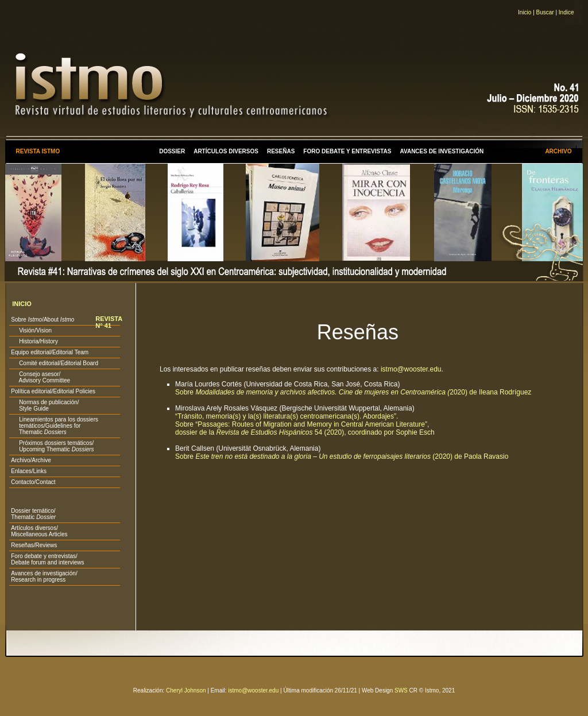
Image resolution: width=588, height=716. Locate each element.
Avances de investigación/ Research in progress (44, 576)
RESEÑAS (281, 151)
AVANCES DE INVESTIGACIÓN (442, 151)
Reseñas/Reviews (34, 545)
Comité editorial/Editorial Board (55, 363)
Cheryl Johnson (186, 690)
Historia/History (34, 341)
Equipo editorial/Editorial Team (50, 352)
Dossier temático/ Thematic (33, 514)
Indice (566, 12)
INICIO (22, 304)
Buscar (545, 12)
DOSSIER (172, 151)
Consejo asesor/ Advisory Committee (40, 377)
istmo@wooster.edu (411, 369)
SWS (401, 690)
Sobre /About (42, 320)
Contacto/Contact (33, 482)
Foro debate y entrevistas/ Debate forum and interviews (47, 559)
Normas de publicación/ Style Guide (45, 405)
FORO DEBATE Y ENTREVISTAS (347, 151)
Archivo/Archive (31, 460)
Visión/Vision (31, 330)
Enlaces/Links (29, 471)
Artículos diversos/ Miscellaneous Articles (39, 531)
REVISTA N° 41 (109, 322)
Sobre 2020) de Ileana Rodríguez (353, 392)
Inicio (525, 12)
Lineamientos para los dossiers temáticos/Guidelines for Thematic (55, 426)
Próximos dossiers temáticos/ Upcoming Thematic (52, 446)
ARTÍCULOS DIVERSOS (226, 151)
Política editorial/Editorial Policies (53, 391)
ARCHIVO (558, 151)
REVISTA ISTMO (38, 151)
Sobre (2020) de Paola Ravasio (342, 456)
